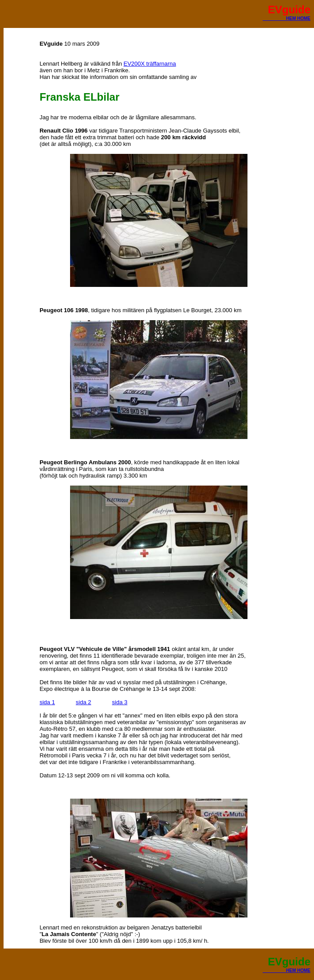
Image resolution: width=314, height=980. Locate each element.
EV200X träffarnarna (150, 64)
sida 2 (84, 702)
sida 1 (47, 702)
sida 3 (120, 702)
